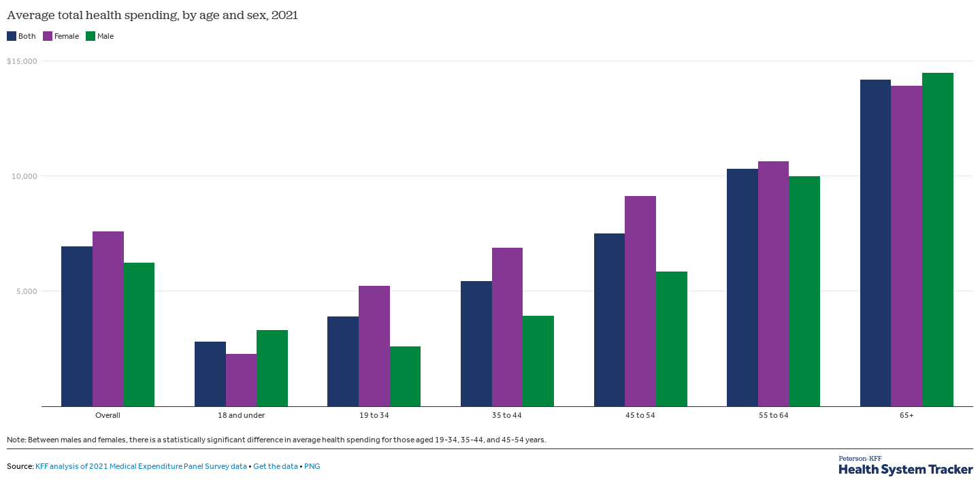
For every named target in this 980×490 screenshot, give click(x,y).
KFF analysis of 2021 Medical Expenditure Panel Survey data (141, 466)
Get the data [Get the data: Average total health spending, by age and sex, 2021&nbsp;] (276, 466)
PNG (312, 466)
